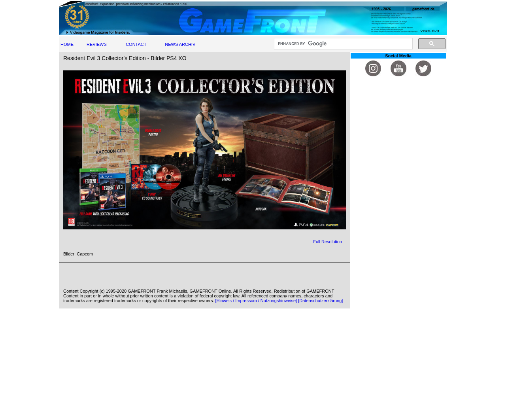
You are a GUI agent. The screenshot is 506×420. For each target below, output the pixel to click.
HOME (67, 44)
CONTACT (136, 44)
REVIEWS (97, 44)
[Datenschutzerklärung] (320, 301)
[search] (343, 44)
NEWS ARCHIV (180, 44)
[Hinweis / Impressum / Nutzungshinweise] (256, 301)
